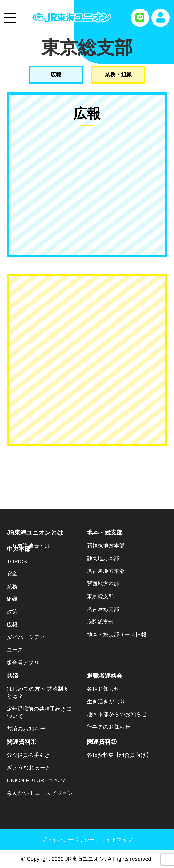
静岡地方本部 (103, 558)
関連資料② (102, 742)
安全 (12, 573)
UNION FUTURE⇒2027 (36, 780)
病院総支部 (100, 622)
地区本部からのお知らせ (117, 714)
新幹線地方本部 (106, 546)
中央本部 (19, 549)
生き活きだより (106, 701)
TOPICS (17, 561)
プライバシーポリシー (68, 840)
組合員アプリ (23, 663)
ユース (15, 650)
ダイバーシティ (26, 637)
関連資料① (22, 742)
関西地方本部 (103, 584)
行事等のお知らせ (109, 727)
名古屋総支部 (103, 609)
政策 (12, 612)
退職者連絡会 (105, 676)
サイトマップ (117, 840)
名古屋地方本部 (106, 571)
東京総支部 (100, 596)
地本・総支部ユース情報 (117, 634)
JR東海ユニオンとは (35, 533)
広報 (56, 75)
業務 (12, 586)
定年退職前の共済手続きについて (39, 712)
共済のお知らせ (26, 729)
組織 (12, 599)
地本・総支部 (105, 533)
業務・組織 (118, 75)
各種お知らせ (103, 689)
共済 (13, 676)
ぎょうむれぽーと (29, 768)
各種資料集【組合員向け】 (119, 755)
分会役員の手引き (28, 755)
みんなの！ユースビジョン (40, 793)
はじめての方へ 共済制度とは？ (38, 692)
